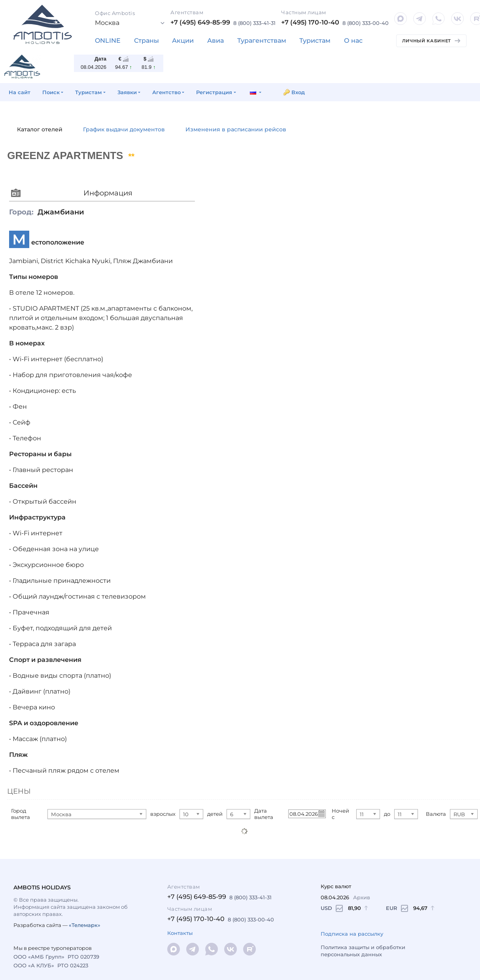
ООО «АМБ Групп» (39, 957)
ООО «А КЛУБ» (34, 965)
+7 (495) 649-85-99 (200, 22)
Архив (362, 897)
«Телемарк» (85, 925)
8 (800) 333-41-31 (254, 23)
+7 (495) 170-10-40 (310, 22)
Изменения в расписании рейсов (236, 129)
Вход (298, 92)
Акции (183, 41)
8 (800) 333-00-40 (366, 23)
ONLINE (108, 41)
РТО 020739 (83, 957)
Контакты (180, 933)
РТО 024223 (73, 965)
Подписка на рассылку (352, 934)
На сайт (20, 92)
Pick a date (321, 813)
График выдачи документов (124, 129)
